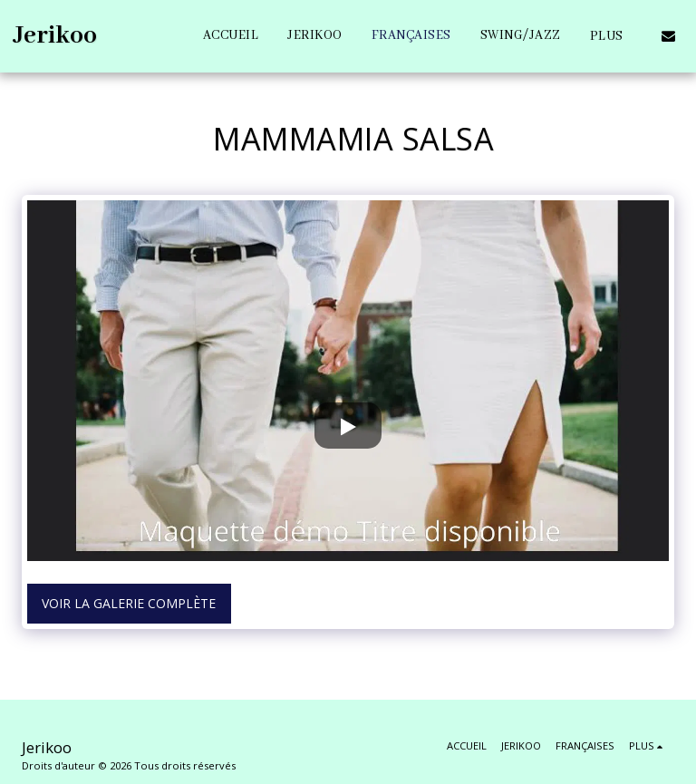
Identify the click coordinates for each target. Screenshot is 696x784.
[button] (668, 36)
